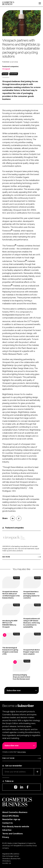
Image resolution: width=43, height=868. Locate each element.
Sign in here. (22, 752)
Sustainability (14, 74)
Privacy (6, 837)
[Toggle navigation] (40, 3)
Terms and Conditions (13, 834)
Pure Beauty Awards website (16, 827)
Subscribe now (14, 690)
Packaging (5, 74)
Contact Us (8, 823)
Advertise (7, 830)
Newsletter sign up (11, 819)
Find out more (8, 758)
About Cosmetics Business (15, 812)
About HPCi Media (10, 816)
